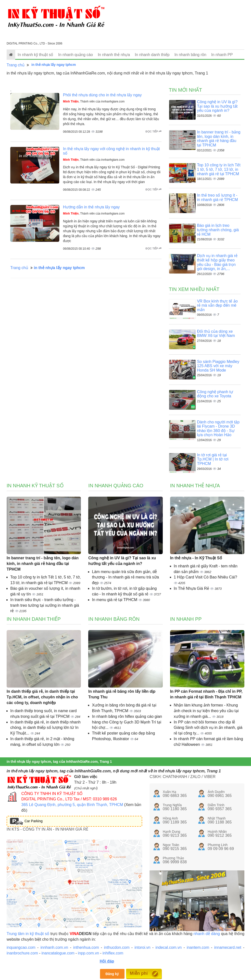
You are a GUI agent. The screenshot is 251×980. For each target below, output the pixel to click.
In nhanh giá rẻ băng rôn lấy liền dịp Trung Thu (122, 694)
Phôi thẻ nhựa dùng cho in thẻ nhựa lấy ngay (102, 95)
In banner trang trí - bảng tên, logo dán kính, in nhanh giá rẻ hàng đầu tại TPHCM (219, 139)
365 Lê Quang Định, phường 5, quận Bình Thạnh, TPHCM (72, 805)
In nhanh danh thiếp (152, 55)
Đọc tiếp (154, 131)
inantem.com (198, 947)
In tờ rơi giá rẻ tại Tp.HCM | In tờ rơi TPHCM (213, 459)
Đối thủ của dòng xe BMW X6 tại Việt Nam (216, 334)
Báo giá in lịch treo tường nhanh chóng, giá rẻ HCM (218, 230)
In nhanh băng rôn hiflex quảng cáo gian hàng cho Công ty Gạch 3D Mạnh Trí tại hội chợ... (127, 722)
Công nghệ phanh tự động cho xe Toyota (215, 394)
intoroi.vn (143, 947)
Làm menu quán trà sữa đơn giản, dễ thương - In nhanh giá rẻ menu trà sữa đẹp (125, 577)
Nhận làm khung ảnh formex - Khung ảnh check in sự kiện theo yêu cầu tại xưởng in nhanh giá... (206, 711)
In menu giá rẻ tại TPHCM (115, 600)
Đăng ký (112, 974)
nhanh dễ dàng (207, 934)
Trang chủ (16, 65)
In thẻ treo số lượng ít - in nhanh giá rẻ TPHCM (218, 197)
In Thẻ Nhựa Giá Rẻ (192, 588)
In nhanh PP (222, 55)
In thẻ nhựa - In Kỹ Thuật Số (196, 558)
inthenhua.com (86, 947)
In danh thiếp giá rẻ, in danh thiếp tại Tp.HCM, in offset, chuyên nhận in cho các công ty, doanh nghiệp (42, 697)
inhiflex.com (113, 953)
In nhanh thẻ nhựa (114, 55)
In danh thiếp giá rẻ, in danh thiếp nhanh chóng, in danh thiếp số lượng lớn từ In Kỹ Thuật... (45, 728)
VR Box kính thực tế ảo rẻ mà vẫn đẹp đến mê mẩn (217, 305)
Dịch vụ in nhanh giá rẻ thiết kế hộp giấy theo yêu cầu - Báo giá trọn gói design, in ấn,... (217, 262)
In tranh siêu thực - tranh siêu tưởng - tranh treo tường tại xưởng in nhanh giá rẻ (45, 605)
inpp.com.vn (88, 953)
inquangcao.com (21, 947)
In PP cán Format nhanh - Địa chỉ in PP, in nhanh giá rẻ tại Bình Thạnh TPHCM (206, 694)
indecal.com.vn (169, 947)
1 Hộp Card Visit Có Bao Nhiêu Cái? (206, 577)
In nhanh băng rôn (190, 55)
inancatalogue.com (58, 953)
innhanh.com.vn (54, 947)
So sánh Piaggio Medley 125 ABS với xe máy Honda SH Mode (218, 366)
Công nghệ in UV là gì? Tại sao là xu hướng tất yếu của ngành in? (217, 106)
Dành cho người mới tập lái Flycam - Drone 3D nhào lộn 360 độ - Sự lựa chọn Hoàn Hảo (218, 429)
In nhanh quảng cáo (75, 55)
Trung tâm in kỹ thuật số (28, 934)
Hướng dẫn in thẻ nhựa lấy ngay (91, 207)
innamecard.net (228, 947)
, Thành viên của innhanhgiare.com (94, 101)
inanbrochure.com (22, 953)
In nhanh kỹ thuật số (35, 55)
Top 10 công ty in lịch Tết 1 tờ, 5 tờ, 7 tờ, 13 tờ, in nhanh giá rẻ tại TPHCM (219, 169)
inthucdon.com (117, 947)
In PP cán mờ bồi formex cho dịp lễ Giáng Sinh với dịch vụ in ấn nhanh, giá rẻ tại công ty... (208, 728)
